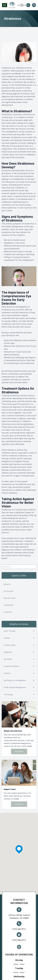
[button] (5, 5)
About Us (7, 584)
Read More (19, 751)
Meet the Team (9, 598)
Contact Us (8, 612)
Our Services (8, 591)
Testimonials (9, 605)
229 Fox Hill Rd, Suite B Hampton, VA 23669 (19, 917)
